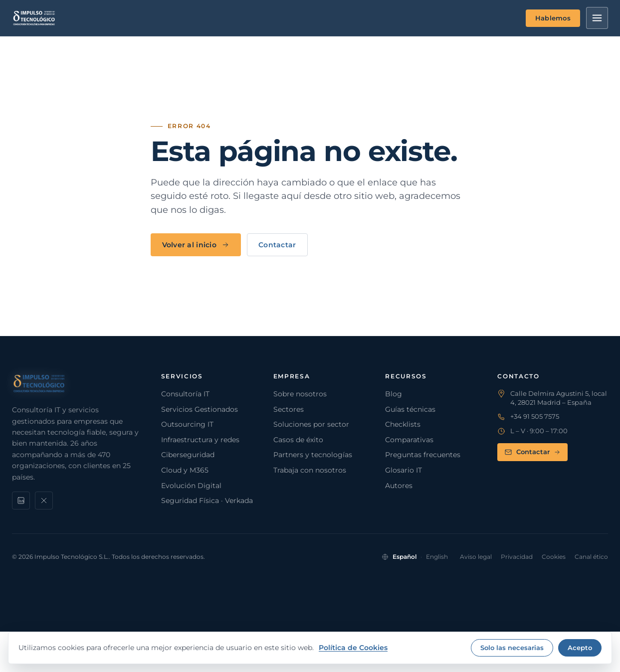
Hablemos (553, 18)
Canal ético (591, 557)
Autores (399, 486)
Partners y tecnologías (313, 455)
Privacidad (517, 557)
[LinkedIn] (21, 501)
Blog (394, 394)
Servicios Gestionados (200, 409)
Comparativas (409, 440)
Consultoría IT (185, 394)
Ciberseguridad (188, 455)
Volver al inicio (196, 245)
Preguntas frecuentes (423, 455)
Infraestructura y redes (200, 440)
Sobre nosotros (300, 394)
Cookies (554, 557)
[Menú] (597, 18)
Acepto (580, 648)
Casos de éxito (298, 440)
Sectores (289, 409)
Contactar (277, 245)
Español (405, 557)
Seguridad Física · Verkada (207, 501)
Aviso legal (476, 557)
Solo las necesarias (512, 648)
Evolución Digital (191, 486)
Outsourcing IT (187, 424)
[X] (44, 501)
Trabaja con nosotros (310, 470)
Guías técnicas (410, 409)
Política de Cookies (353, 648)
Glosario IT (404, 470)
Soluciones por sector (311, 424)
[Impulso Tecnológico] (34, 18)
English (437, 557)
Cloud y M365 (185, 470)
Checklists (403, 424)
